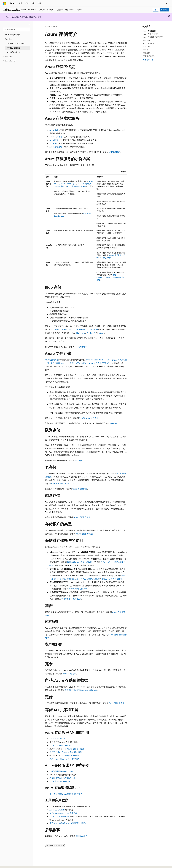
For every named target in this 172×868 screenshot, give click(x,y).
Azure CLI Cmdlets (57, 810)
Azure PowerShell (81, 329)
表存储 (146, 50)
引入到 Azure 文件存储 (89, 418)
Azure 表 (53, 143)
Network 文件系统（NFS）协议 (71, 363)
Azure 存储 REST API (63, 329)
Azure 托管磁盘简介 (82, 517)
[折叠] (29, 25)
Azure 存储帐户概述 (84, 534)
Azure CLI (94, 329)
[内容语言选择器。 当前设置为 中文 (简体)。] (9, 864)
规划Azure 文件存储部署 (112, 579)
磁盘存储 (147, 53)
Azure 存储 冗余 (69, 673)
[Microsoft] (4, 3)
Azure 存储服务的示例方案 (153, 37)
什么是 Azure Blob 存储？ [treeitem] (16, 43)
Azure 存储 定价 (116, 703)
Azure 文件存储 (56, 137)
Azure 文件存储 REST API (76, 186)
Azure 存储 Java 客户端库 (60, 745)
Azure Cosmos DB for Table (62, 483)
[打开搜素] (167, 3)
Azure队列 (54, 140)
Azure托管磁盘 (56, 147)
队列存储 (147, 46)
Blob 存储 (147, 40)
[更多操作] (125, 26)
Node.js (90, 333)
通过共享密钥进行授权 (78, 589)
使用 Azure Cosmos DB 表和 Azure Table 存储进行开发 (111, 277)
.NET (78, 333)
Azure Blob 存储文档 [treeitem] (12, 35)
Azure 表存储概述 (80, 489)
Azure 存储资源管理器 (59, 816)
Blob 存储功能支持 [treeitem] (14, 52)
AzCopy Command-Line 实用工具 (63, 813)
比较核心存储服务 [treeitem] (13, 48)
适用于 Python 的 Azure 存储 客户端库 (66, 752)
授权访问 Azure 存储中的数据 (80, 562)
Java (83, 333)
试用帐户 (164, 10)
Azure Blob (54, 130)
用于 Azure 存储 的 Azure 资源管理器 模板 (67, 823)
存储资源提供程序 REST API (61, 771)
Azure (47, 26)
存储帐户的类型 (149, 56)
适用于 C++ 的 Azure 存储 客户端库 (64, 759)
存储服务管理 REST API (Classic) (63, 778)
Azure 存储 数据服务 (151, 34)
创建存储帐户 (114, 152)
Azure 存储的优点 (150, 31)
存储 (55, 26)
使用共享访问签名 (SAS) (71, 599)
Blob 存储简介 (81, 347)
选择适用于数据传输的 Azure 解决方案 (81, 690)
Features (113, 423)
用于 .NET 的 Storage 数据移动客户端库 (66, 794)
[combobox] (16, 30)
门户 (156, 10)
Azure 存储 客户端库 (76, 749)
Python (101, 333)
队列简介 (78, 460)
